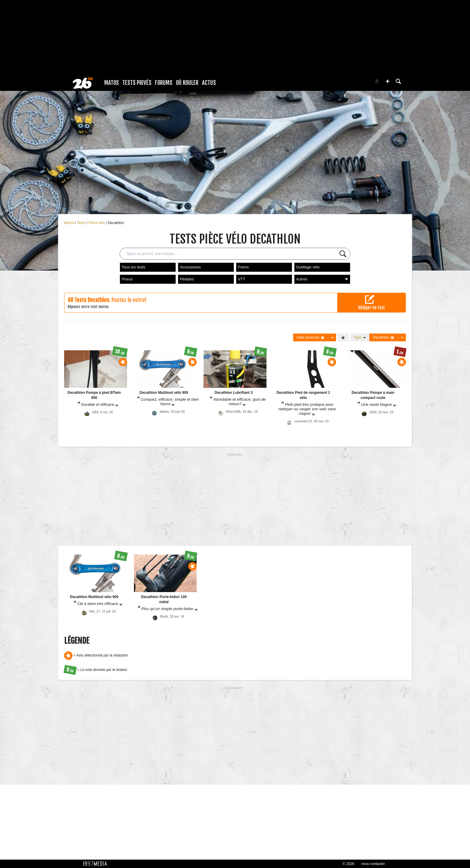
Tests (82, 223)
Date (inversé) (311, 338)
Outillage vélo (308, 267)
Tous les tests (134, 267)
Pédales (187, 279)
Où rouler (187, 83)
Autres (322, 279)
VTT (242, 279)
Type (360, 337)
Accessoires (190, 267)
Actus (209, 83)
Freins (243, 267)
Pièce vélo (97, 223)
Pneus (127, 279)
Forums (164, 83)
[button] (388, 81)
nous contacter (373, 864)
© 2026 (348, 864)
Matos (112, 83)
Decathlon (116, 223)
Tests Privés (137, 83)
